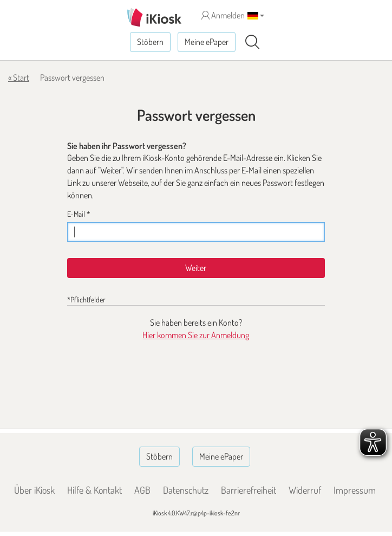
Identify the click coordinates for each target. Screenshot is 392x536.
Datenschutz (186, 490)
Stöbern (150, 42)
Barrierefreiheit (249, 490)
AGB (142, 490)
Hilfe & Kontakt (94, 490)
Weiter (196, 268)
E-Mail (79, 214)
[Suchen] (252, 42)
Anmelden (223, 15)
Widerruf (305, 490)
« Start (19, 78)
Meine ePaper (207, 42)
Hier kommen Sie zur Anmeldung (196, 335)
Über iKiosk (34, 490)
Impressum (355, 490)
